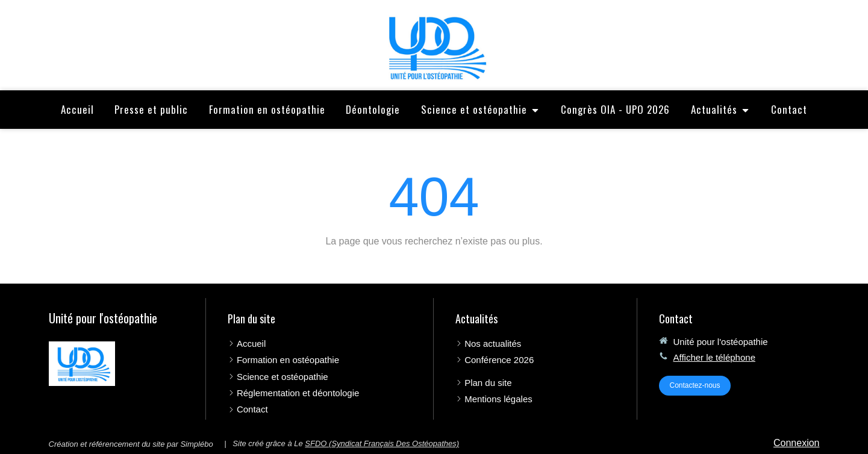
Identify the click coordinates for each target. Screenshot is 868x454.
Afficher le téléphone (714, 357)
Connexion (797, 443)
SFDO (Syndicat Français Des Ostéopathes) (382, 443)
